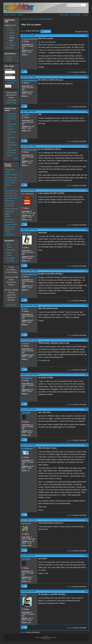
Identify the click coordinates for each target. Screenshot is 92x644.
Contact (85, 15)
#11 (86, 409)
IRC (11, 28)
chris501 (26, 413)
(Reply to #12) (42, 445)
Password (9, 75)
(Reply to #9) (44, 340)
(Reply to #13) (43, 520)
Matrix (11, 30)
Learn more (9, 48)
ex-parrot (26, 523)
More (16, 158)
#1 (87, 36)
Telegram (12, 45)
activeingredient (30, 39)
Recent (20, 15)
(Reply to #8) (44, 306)
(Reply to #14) (42, 556)
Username (9, 69)
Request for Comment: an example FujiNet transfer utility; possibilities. (11, 224)
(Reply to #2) (42, 112)
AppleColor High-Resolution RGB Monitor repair (12, 142)
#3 (87, 112)
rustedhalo (27, 449)
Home (6, 15)
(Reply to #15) (42, 591)
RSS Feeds (11, 250)
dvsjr (24, 595)
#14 (86, 556)
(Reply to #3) (42, 146)
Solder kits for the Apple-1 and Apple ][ (11, 211)
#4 (87, 146)
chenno (25, 344)
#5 (87, 190)
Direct (9, 100)
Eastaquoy (27, 378)
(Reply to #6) (44, 271)
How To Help (64, 15)
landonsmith (10, 206)
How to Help (11, 305)
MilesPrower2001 (11, 175)
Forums (13, 15)
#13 (86, 520)
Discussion (33, 19)
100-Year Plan (75, 15)
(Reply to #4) (42, 190)
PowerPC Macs (45, 19)
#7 (87, 271)
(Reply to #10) (45, 375)
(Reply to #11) (43, 409)
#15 (86, 591)
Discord (12, 33)
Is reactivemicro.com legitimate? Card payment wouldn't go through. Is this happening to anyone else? (12, 196)
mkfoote (8, 185)
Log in (23, 31)
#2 (87, 77)
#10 (86, 375)
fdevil (24, 309)
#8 (87, 306)
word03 (25, 115)
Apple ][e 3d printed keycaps (11, 127)
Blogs (9, 244)
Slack (11, 43)
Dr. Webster (28, 194)
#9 (87, 340)
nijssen (8, 216)
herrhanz (26, 233)
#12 (86, 445)
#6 (87, 230)
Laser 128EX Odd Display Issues (12, 153)
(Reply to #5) (43, 230)
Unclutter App (11, 103)
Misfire (12, 35)
